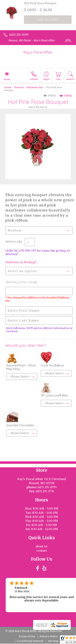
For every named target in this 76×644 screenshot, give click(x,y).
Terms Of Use (27, 636)
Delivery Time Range (22, 282)
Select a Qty (14, 242)
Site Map (53, 641)
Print (50, 96)
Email (66, 96)
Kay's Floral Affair (38, 52)
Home (8, 87)
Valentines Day (35, 87)
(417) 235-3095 (19, 35)
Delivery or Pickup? (21, 262)
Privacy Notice (49, 636)
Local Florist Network (30, 641)
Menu (7, 79)
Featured (19, 87)
